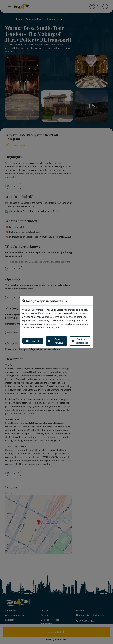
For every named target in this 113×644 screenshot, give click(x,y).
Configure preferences (80, 341)
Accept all (33, 341)
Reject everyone (55, 341)
